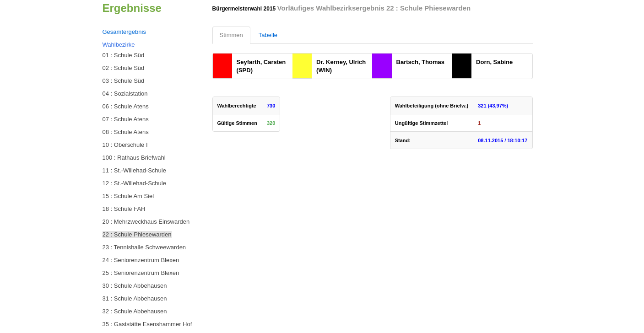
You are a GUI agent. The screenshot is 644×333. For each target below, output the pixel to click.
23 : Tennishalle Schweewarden (144, 247)
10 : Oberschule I (125, 145)
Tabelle (268, 35)
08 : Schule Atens (126, 132)
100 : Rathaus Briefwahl (134, 158)
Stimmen (231, 35)
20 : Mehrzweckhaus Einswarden (146, 222)
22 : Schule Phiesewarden (137, 234)
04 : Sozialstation (125, 94)
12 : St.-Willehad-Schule (134, 183)
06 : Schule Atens (126, 106)
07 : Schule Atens (126, 119)
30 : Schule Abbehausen (135, 286)
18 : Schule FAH (124, 209)
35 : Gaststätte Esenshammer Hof (147, 324)
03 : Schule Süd (124, 81)
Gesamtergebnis (124, 32)
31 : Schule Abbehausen (135, 298)
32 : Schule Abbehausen (135, 311)
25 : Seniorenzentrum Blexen (141, 273)
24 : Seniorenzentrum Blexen (141, 260)
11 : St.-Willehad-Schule (134, 170)
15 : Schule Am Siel (128, 196)
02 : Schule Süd (124, 68)
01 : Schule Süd (124, 55)
